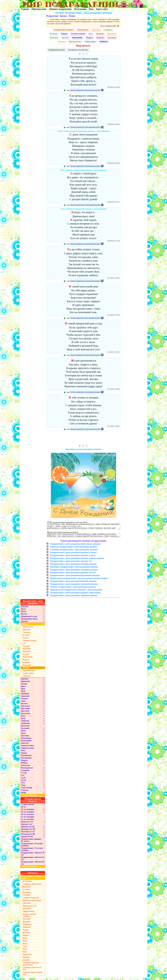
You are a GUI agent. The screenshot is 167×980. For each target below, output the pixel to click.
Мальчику (25, 728)
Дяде (23, 691)
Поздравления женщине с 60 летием (32, 842)
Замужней (112, 38)
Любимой (104, 41)
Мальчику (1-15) (28, 834)
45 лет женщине (28, 811)
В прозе (64, 34)
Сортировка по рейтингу (78, 50)
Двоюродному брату (29, 621)
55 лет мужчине (28, 821)
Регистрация (80, 9)
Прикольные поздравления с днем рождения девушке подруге (79, 580)
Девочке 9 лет (27, 826)
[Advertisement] (84, 438)
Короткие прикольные (32, 902)
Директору (26, 683)
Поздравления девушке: (64, 30)
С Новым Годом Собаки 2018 (32, 975)
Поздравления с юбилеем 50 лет (33, 856)
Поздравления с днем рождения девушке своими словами (77, 560)
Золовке (24, 700)
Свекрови (25, 772)
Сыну (23, 780)
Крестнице (26, 710)
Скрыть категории (33, 797)
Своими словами (78, 34)
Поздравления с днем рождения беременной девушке (75, 577)
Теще (23, 787)
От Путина (27, 883)
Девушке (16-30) (28, 829)
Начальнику (26, 740)
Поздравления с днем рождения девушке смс (71, 563)
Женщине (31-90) (28, 831)
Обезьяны (27, 905)
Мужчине (25, 738)
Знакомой (54, 38)
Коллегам (27, 911)
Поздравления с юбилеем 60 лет (33, 865)
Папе (23, 752)
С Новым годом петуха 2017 (32, 970)
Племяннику (26, 757)
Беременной (77, 38)
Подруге (90, 38)
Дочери (24, 686)
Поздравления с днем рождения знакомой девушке (74, 572)
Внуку (24, 613)
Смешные (108, 30)
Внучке (24, 616)
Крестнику (26, 708)
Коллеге (65, 38)
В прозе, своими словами (29, 917)
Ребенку (24, 765)
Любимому (26, 725)
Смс (91, 34)
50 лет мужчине (28, 816)
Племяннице (26, 760)
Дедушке (25, 681)
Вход (91, 9)
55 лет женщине (28, 819)
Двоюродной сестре (29, 618)
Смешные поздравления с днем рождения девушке (74, 552)
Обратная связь (39, 9)
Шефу (24, 795)
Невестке (25, 745)
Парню (24, 755)
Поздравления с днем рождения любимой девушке (74, 597)
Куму (23, 720)
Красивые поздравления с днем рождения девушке (74, 569)
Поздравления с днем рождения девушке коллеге (73, 574)
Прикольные (83, 30)
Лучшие (72, 16)
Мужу (24, 735)
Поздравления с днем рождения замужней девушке (74, 586)
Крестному (26, 715)
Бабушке (25, 608)
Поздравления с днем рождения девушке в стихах (73, 554)
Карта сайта (102, 9)
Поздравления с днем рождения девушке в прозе (73, 557)
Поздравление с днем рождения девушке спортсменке (75, 594)
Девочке (25, 623)
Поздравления (52, 16)
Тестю (24, 782)
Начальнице (26, 743)
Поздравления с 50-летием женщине (32, 847)
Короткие (96, 30)
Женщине (25, 696)
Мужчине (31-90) (28, 836)
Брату (24, 611)
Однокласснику (28, 748)
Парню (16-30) (27, 839)
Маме (23, 733)
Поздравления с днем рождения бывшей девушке (73, 583)
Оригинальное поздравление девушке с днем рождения (76, 592)
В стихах (54, 34)
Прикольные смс (30, 908)
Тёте (23, 785)
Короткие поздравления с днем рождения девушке (74, 549)
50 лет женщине (28, 814)
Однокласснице (28, 750)
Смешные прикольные (32, 886)
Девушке (63, 16)
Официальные (29, 913)
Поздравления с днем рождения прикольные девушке (75, 546)
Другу (24, 688)
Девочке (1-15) (27, 824)
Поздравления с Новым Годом (31, 879)
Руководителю (27, 770)
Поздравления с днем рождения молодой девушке (73, 566)
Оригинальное (75, 41)
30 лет (24, 809)
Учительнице (27, 790)
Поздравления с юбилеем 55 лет (33, 860)
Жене (23, 693)
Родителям (26, 767)
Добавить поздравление (60, 9)
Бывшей (100, 38)
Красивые (111, 34)
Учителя (25, 792)
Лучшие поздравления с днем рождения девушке (85, 90)
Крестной (25, 713)
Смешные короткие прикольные (31, 966)
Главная (25, 9)
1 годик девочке (28, 806)
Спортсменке (90, 41)
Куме (23, 718)
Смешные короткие (31, 900)
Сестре (24, 775)
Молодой (100, 34)
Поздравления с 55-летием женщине (32, 851)
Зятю (23, 703)
